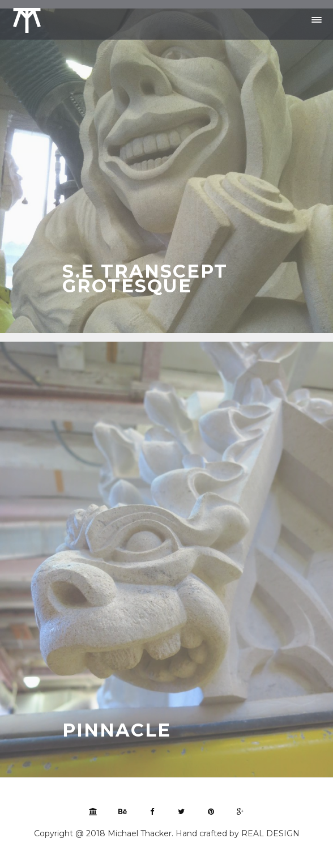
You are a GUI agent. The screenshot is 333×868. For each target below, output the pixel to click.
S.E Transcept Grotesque (145, 278)
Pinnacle (117, 730)
